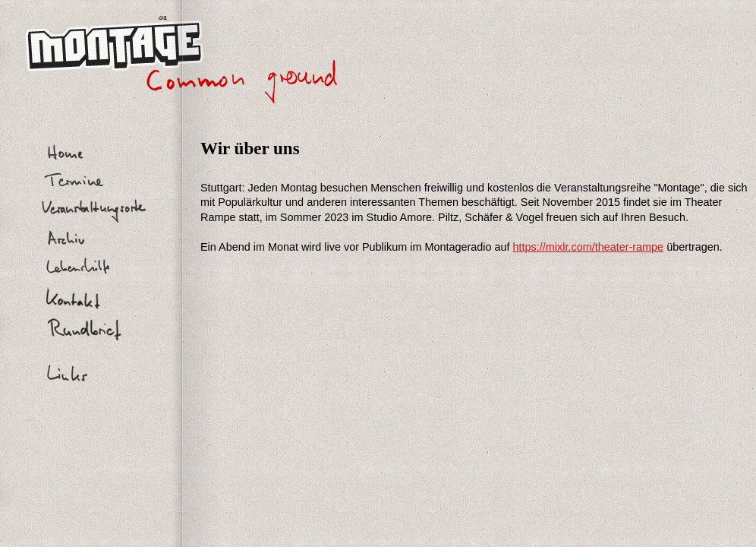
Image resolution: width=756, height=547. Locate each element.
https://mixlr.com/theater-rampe (589, 247)
